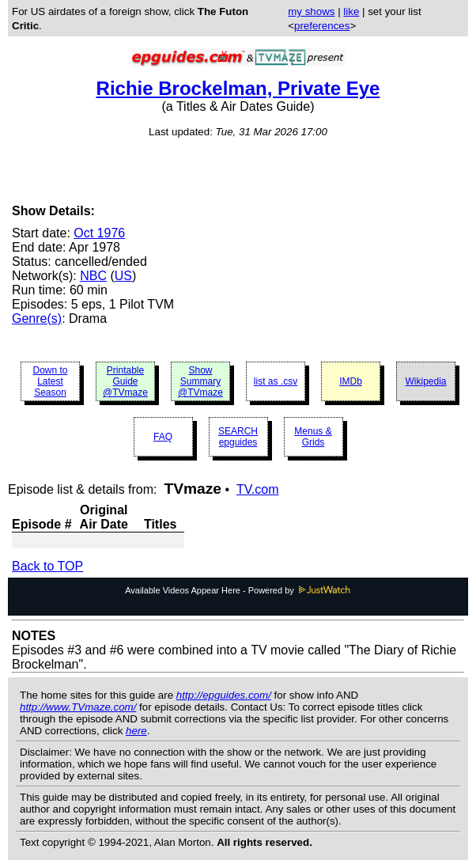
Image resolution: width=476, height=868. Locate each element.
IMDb (351, 381)
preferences (322, 26)
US (123, 276)
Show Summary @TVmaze (200, 381)
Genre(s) (37, 318)
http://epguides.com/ (224, 695)
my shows (311, 11)
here (136, 731)
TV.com (258, 489)
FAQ (163, 437)
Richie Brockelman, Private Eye (238, 88)
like (351, 11)
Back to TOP (47, 566)
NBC (93, 276)
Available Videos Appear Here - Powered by (238, 590)
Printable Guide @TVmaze (125, 381)
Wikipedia (425, 381)
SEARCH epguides (238, 437)
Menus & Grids (313, 437)
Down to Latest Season (50, 381)
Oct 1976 (99, 233)
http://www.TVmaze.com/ (78, 707)
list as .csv (276, 381)
